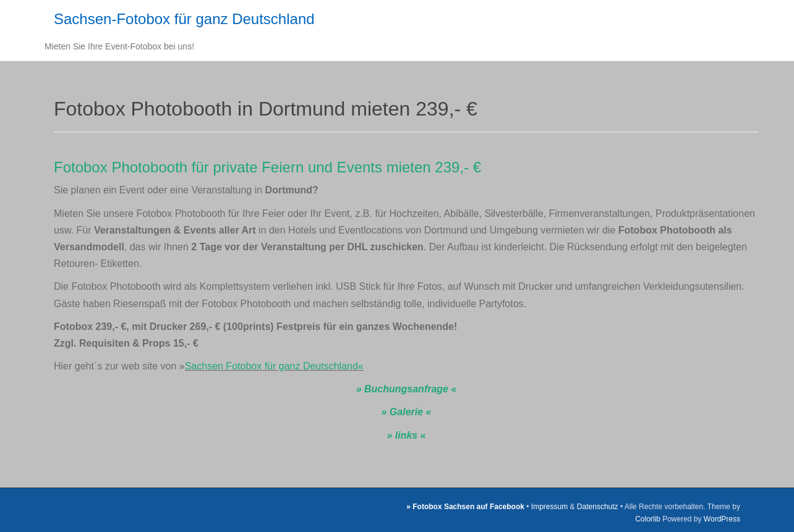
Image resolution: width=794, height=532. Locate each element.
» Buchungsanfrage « (407, 389)
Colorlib (648, 519)
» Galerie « (407, 412)
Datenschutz (598, 507)
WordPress (722, 519)
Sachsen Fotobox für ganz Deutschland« (274, 366)
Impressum (549, 507)
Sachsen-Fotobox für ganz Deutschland (184, 19)
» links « (406, 435)
